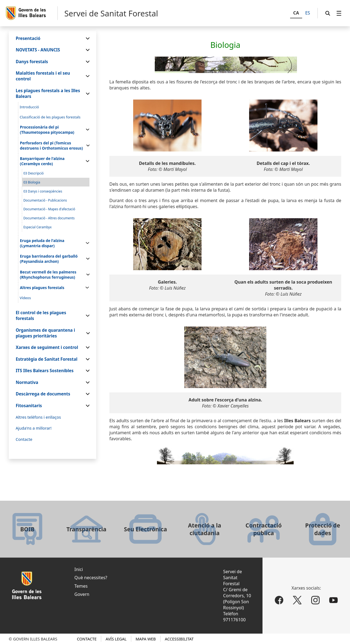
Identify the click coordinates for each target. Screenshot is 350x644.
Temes (81, 586)
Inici (79, 569)
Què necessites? (91, 578)
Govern (82, 594)
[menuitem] (339, 13)
